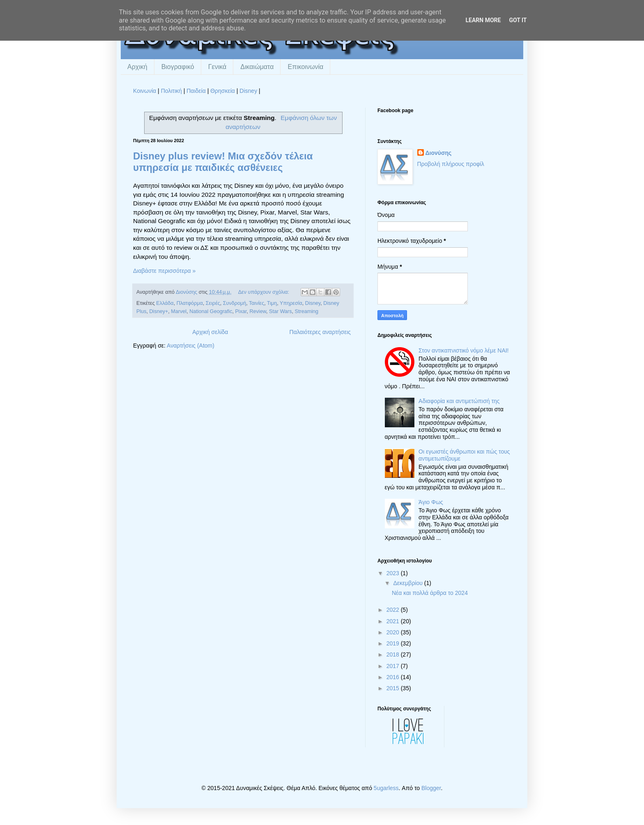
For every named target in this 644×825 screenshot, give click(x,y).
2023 (394, 573)
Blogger (431, 788)
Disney (248, 91)
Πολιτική (171, 91)
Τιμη (272, 303)
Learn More (483, 20)
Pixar (241, 311)
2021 (394, 621)
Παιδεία (196, 91)
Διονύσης (439, 153)
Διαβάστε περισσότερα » (164, 271)
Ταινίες (256, 303)
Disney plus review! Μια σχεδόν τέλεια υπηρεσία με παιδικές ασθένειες (223, 162)
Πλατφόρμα (190, 303)
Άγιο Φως (431, 502)
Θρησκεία (223, 91)
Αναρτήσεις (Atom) (191, 346)
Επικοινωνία (305, 67)
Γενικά (217, 67)
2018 (394, 654)
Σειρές (213, 303)
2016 (394, 677)
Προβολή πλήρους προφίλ (451, 164)
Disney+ (159, 311)
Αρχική (137, 67)
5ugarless (386, 788)
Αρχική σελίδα (210, 332)
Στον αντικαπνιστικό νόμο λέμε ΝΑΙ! (463, 350)
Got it (518, 20)
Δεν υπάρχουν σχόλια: (264, 292)
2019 (394, 643)
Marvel (179, 311)
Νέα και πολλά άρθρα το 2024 (430, 593)
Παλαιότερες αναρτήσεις (320, 332)
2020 (394, 632)
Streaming (307, 311)
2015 (394, 688)
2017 (394, 666)
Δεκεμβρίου (408, 583)
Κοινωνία (145, 91)
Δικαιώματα (257, 67)
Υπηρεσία (291, 303)
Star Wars (281, 311)
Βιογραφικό (178, 67)
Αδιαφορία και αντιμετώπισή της (459, 401)
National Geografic (211, 311)
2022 (394, 610)
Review (258, 311)
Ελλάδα (165, 303)
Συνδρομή (235, 303)
